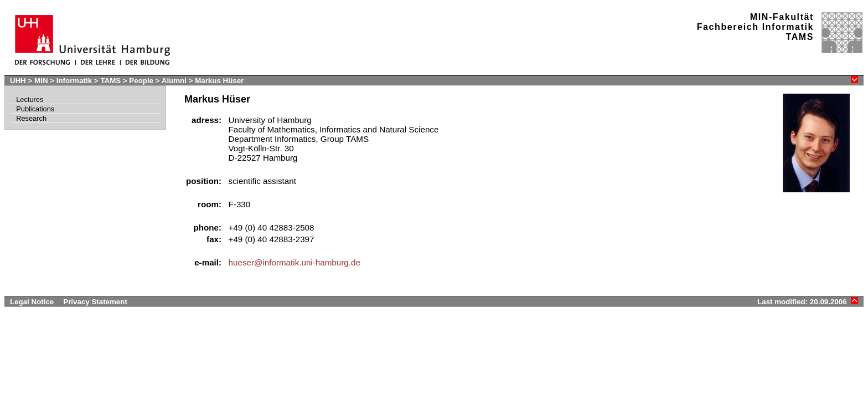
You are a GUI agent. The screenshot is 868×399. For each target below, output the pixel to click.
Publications (35, 109)
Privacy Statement (95, 302)
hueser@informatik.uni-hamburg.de (294, 262)
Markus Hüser (219, 81)
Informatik (74, 81)
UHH (18, 81)
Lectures (30, 99)
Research (31, 118)
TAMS (110, 81)
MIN (41, 81)
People (141, 81)
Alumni (174, 81)
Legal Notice (32, 302)
